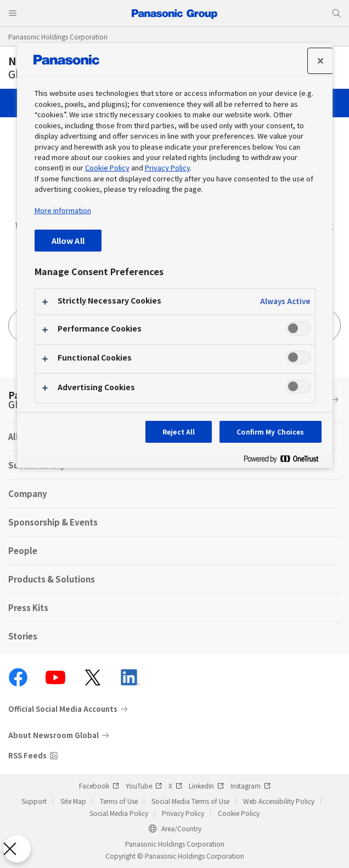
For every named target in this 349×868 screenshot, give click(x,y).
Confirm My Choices (270, 432)
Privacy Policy (183, 813)
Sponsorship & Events (53, 522)
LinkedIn (206, 786)
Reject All (179, 432)
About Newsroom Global (54, 735)
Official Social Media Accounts (63, 709)
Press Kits (28, 607)
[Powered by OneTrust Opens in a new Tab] (285, 461)
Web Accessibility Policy (279, 801)
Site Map (73, 801)
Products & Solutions (52, 579)
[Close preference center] (320, 61)
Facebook (99, 786)
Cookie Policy (239, 813)
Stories (23, 636)
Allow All (68, 240)
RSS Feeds (27, 755)
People (23, 550)
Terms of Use (119, 801)
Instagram (251, 786)
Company (28, 493)
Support (34, 801)
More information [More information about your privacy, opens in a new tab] (63, 210)
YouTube (144, 786)
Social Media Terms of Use (190, 801)
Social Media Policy (119, 813)
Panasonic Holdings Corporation (58, 36)
